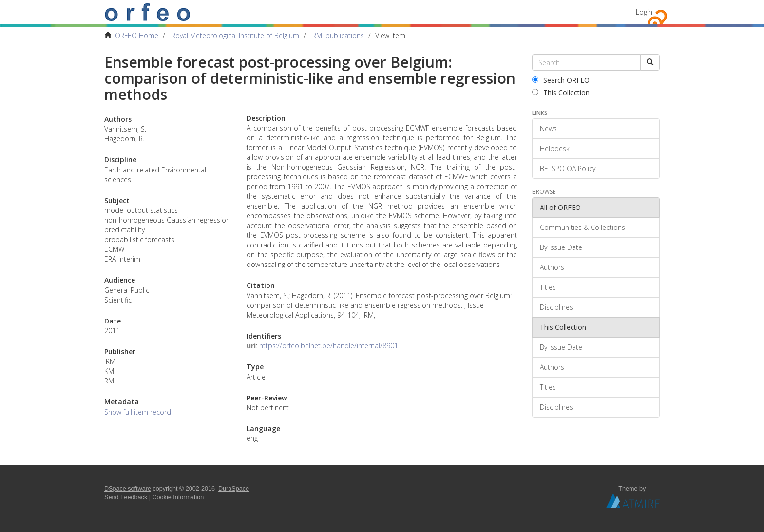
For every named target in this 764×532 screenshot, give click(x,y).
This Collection (561, 92)
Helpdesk (555, 148)
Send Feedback (126, 497)
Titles (548, 287)
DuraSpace (234, 489)
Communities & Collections (583, 227)
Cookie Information (178, 497)
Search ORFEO (561, 80)
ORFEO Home (137, 35)
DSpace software (128, 489)
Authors (552, 267)
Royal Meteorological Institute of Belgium (235, 35)
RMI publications (338, 35)
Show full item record (138, 412)
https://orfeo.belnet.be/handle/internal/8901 (329, 346)
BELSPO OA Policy (568, 168)
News (548, 128)
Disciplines (556, 307)
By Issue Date (561, 247)
